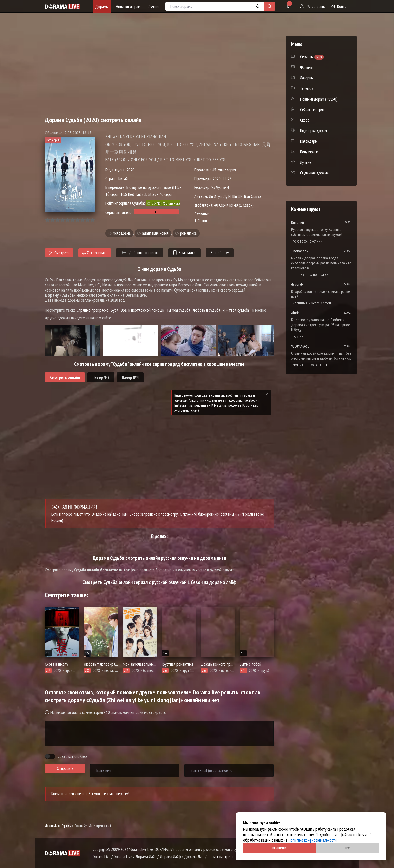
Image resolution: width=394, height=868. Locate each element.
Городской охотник (308, 241)
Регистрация (313, 6)
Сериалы (66, 826)
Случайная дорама (314, 173)
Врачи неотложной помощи (142, 310)
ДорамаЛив (52, 826)
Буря (115, 310)
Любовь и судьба (206, 310)
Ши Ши (237, 196)
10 (93, 220)
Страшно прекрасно (92, 310)
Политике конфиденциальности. (313, 840)
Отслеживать (95, 253)
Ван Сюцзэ (253, 196)
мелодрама (122, 233)
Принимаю (280, 848)
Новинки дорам (128, 6)
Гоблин (298, 337)
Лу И (227, 196)
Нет (347, 848)
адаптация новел (155, 233)
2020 (130, 170)
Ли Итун (215, 196)
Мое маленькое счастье (310, 365)
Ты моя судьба (178, 310)
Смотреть (59, 253)
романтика (188, 233)
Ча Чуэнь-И (220, 187)
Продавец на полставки (311, 275)
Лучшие (154, 6)
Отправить (65, 768)
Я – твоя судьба (236, 310)
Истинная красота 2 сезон (312, 303)
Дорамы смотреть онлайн (225, 857)
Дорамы (102, 6)
